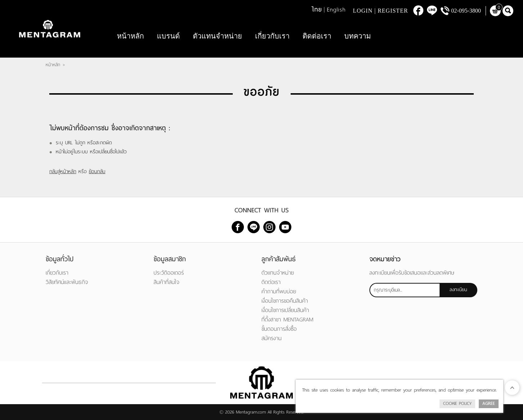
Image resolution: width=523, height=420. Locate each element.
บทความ (358, 36)
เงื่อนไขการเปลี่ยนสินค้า (285, 310)
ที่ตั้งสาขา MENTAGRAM (287, 319)
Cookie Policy (457, 403)
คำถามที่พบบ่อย (279, 291)
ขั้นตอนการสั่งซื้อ (279, 329)
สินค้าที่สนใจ (167, 282)
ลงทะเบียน (458, 290)
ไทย (317, 10)
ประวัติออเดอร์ (169, 273)
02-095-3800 (466, 11)
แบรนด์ (168, 36)
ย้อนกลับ (97, 171)
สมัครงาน (272, 338)
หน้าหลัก (130, 36)
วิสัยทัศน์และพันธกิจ (67, 282)
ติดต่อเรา (317, 36)
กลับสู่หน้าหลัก (63, 171)
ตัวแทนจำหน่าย (217, 36)
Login (363, 11)
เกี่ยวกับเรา (272, 36)
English (336, 10)
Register (393, 11)
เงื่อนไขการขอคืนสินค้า (285, 301)
